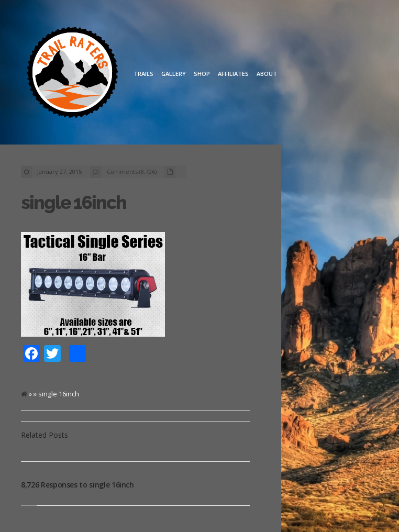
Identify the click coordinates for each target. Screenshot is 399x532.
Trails (143, 74)
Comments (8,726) (132, 171)
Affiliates (233, 74)
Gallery (174, 74)
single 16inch (74, 202)
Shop (202, 74)
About (267, 74)
